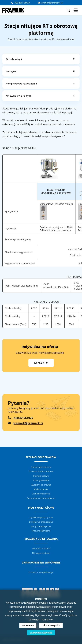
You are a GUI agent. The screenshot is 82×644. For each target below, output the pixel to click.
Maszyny (11, 71)
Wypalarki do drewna (41, 485)
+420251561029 (23, 418)
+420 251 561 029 (22, 3)
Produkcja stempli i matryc (41, 572)
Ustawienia (28, 625)
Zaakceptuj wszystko (41, 633)
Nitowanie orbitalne (41, 549)
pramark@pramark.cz (52, 3)
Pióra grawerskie (41, 480)
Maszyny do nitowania (27, 39)
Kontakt (39, 363)
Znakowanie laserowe (41, 467)
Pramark (11, 39)
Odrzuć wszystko (51, 625)
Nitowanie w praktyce (19, 96)
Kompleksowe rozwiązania (21, 84)
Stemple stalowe (41, 476)
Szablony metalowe (41, 494)
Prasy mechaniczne (41, 531)
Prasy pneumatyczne (41, 526)
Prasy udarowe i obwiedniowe (41, 498)
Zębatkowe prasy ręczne (41, 517)
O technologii (14, 59)
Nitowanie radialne (41, 553)
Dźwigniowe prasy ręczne (41, 522)
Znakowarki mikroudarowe (41, 471)
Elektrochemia (41, 489)
